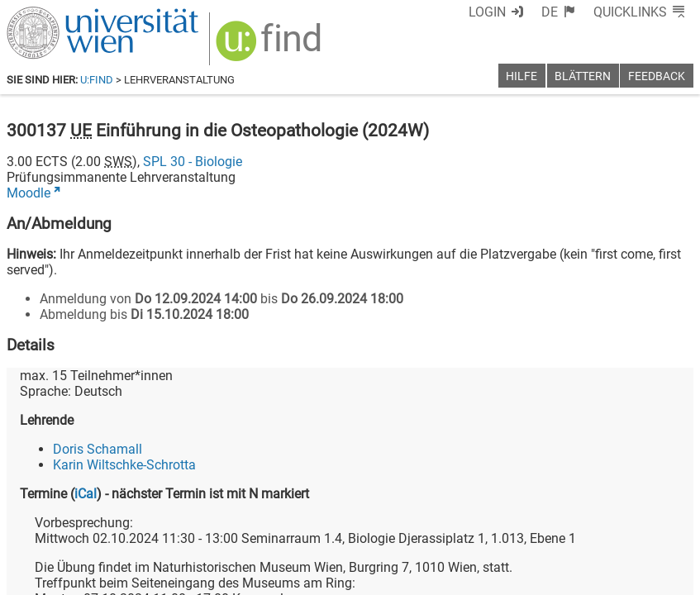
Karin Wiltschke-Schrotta (124, 465)
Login (487, 12)
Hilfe (521, 76)
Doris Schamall (98, 449)
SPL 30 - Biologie (193, 162)
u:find (97, 80)
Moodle (29, 193)
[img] (271, 47)
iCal (86, 494)
